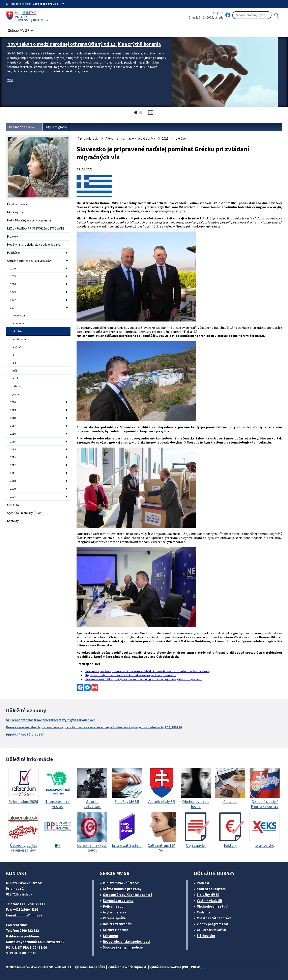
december (19, 315)
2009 (13, 489)
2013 (13, 457)
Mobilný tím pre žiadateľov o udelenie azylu (34, 245)
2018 (13, 418)
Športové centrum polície (123, 947)
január (16, 394)
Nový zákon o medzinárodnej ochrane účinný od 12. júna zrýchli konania (84, 44)
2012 (13, 465)
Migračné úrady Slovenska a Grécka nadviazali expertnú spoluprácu (130, 675)
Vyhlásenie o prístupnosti (127, 967)
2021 (13, 308)
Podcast (203, 883)
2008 (13, 497)
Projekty (12, 236)
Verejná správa (114, 918)
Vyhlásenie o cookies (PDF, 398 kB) (176, 967)
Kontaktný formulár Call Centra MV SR (35, 942)
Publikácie (13, 253)
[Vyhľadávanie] (252, 15)
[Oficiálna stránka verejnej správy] (49, 4)
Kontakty (13, 521)
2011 (13, 473)
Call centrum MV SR (211, 930)
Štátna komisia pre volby (122, 889)
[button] (21, 29)
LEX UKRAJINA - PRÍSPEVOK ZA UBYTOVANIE (36, 228)
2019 (13, 410)
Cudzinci (203, 912)
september (19, 339)
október (17, 331)
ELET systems (77, 967)
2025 (13, 276)
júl (14, 355)
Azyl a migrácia (56, 127)
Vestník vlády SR (209, 901)
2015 (13, 441)
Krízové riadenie (116, 930)
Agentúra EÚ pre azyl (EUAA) (25, 513)
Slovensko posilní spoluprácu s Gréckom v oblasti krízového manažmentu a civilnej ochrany (147, 671)
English (218, 13)
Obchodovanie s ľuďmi (214, 906)
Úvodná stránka (17, 204)
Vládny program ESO (212, 924)
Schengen (110, 936)
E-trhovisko (206, 936)
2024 (13, 284)
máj (15, 371)
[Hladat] (277, 15)
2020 (13, 402)
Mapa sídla (97, 967)
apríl (15, 378)
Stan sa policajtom (211, 889)
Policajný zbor (114, 906)
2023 (13, 292)
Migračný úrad (16, 212)
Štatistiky (13, 505)
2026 (13, 268)
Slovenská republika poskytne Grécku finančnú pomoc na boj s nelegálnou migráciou (143, 679)
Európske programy (118, 901)
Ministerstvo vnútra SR (121, 883)
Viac (10, 80)
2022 (13, 300)
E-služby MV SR (208, 895)
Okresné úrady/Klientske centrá (128, 895)
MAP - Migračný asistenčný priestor (29, 220)
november (19, 323)
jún (14, 363)
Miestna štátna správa (214, 918)
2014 (13, 449)
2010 (13, 481)
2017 (13, 426)
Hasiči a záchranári (117, 924)
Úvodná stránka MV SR (24, 127)
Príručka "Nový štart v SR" (25, 734)
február (17, 386)
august (17, 347)
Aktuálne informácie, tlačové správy (29, 261)
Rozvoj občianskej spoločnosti (126, 941)
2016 (13, 434)
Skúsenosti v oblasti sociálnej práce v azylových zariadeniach (51, 720)
